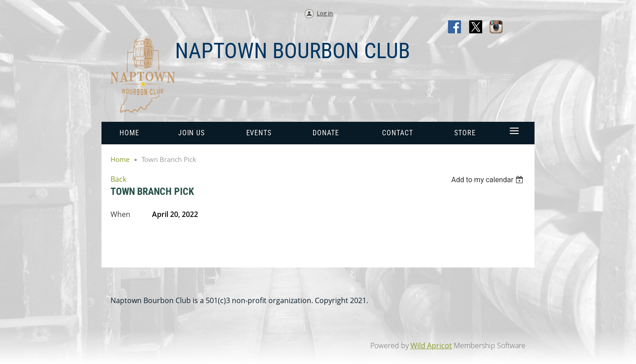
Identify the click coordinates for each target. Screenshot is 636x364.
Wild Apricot (431, 346)
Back (118, 179)
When (120, 214)
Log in (325, 13)
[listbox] (488, 180)
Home (120, 159)
